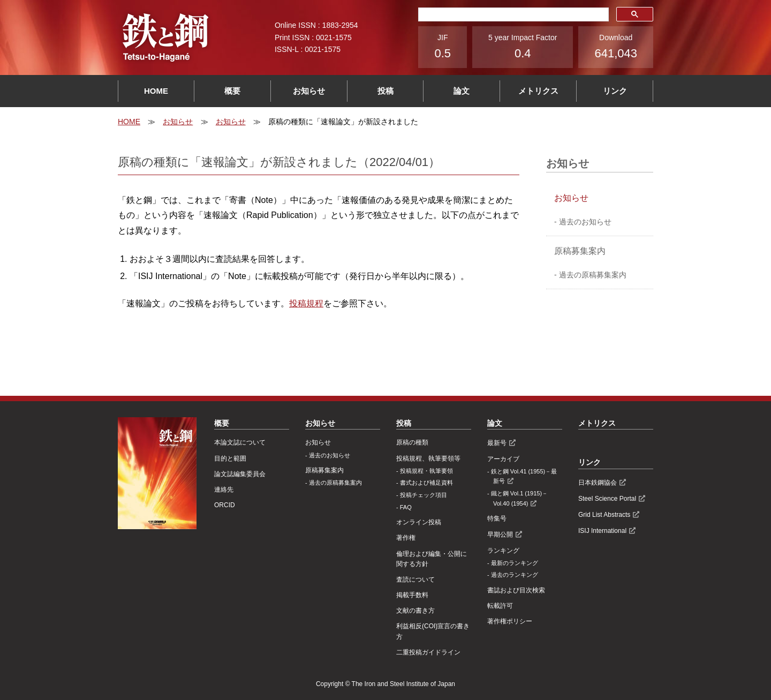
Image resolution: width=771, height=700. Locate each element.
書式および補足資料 (426, 483)
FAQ (406, 507)
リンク (615, 91)
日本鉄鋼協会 (598, 483)
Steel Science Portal (607, 499)
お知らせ (309, 91)
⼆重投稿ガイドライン (428, 652)
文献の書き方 (415, 611)
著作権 (406, 538)
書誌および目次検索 (516, 590)
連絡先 (224, 490)
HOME (156, 91)
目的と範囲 (230, 458)
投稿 (385, 91)
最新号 (497, 443)
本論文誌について (240, 442)
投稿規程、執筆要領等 (428, 458)
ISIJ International (602, 531)
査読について (415, 579)
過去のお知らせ (585, 222)
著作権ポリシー (510, 621)
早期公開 (500, 535)
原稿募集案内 (580, 251)
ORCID (225, 505)
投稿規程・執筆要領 (426, 471)
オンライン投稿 (419, 522)
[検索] (512, 14)
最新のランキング (515, 563)
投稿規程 (306, 303)
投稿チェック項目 (424, 495)
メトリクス (538, 91)
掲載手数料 (412, 595)
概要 (232, 91)
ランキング (503, 551)
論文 (462, 91)
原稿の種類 (412, 442)
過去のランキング (515, 575)
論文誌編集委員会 (240, 474)
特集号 (497, 518)
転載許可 (500, 606)
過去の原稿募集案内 (593, 275)
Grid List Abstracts (604, 515)
